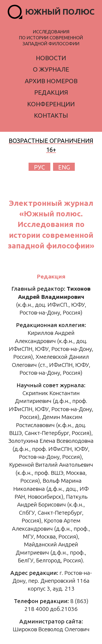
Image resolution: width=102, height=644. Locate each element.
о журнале (51, 69)
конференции (51, 104)
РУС (39, 167)
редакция (51, 92)
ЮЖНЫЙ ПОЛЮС (60, 12)
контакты (51, 115)
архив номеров (51, 81)
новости (51, 58)
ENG (64, 167)
